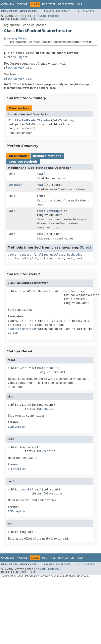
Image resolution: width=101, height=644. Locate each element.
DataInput (60, 120)
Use (45, 4)
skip (40, 234)
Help (80, 4)
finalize (40, 255)
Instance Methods (47, 156)
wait (60, 258)
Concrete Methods (23, 162)
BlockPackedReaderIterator (30, 120)
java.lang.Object (15, 38)
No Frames (63, 11)
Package (22, 4)
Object (23, 57)
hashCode (74, 255)
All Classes (86, 11)
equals (25, 255)
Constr (41, 16)
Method (54, 16)
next (40, 174)
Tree (53, 4)
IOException (46, 409)
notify (13, 258)
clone (12, 255)
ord (39, 196)
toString (47, 258)
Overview (8, 4)
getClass (57, 255)
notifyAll (29, 258)
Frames (49, 11)
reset (41, 211)
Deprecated (66, 4)
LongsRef (15, 185)
